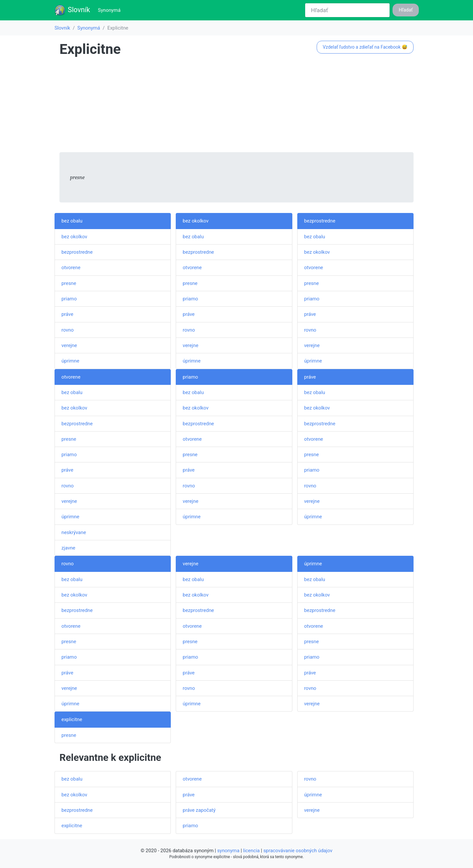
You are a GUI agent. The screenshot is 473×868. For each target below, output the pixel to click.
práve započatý (199, 810)
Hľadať (406, 10)
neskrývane (74, 532)
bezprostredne (77, 252)
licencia (251, 851)
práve (67, 314)
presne (69, 283)
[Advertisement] (236, 106)
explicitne (72, 719)
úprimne (70, 361)
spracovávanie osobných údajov (298, 851)
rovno (68, 330)
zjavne (68, 548)
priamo (69, 299)
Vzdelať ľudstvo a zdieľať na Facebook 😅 (365, 47)
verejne (69, 345)
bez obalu (72, 221)
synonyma (228, 851)
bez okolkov (74, 237)
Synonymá (111, 10)
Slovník (72, 10)
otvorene (71, 268)
